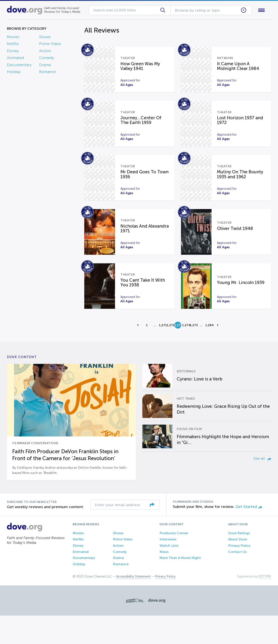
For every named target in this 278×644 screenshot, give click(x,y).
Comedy (47, 59)
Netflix (13, 45)
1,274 (186, 354)
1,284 (209, 354)
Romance (48, 73)
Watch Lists (169, 574)
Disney (13, 52)
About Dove (238, 568)
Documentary (19, 66)
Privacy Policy (239, 574)
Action (45, 52)
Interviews (168, 568)
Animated (15, 59)
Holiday (14, 73)
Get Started (249, 535)
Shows (45, 38)
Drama (45, 66)
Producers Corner (174, 562)
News (164, 580)
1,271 (162, 354)
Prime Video (50, 45)
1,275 (193, 354)
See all (262, 487)
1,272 (170, 354)
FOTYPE (265, 605)
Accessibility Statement (133, 605)
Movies (13, 38)
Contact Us (237, 580)
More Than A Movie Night (180, 586)
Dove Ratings (239, 562)
